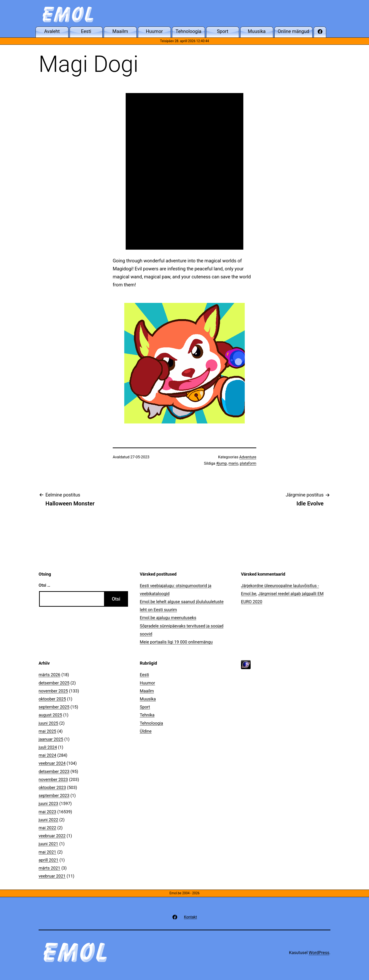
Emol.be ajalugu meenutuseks (168, 618)
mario (233, 463)
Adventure (248, 457)
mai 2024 (47, 755)
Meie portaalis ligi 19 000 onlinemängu (176, 642)
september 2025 (54, 707)
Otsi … (44, 585)
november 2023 (53, 779)
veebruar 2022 (52, 836)
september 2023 (54, 795)
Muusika (148, 699)
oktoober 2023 (52, 787)
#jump (221, 463)
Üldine (146, 731)
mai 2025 (47, 731)
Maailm (147, 691)
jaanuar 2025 (51, 739)
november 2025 (53, 691)
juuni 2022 (48, 820)
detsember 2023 (54, 771)
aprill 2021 (48, 860)
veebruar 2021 (52, 876)
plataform (248, 463)
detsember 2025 (54, 683)
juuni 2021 (48, 844)
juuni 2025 (48, 723)
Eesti (144, 675)
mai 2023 (47, 812)
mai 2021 (47, 852)
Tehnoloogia (151, 723)
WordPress (319, 953)
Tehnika (147, 715)
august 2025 (50, 715)
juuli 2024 (48, 747)
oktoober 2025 (52, 699)
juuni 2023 (48, 803)
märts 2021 (49, 868)
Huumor (147, 683)
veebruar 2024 (52, 763)
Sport (145, 707)
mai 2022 (47, 828)
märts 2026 (49, 675)
